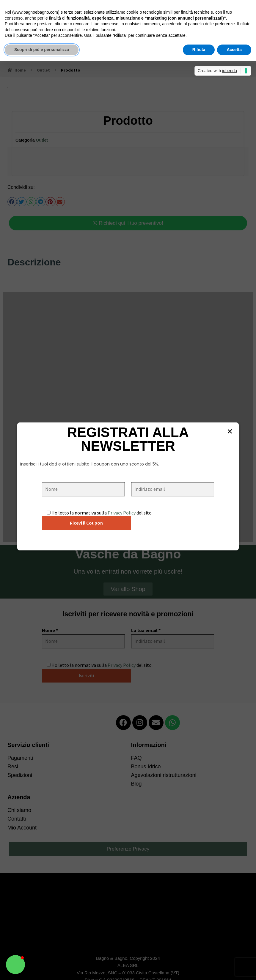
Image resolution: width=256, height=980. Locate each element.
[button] (15, 965)
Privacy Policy (122, 513)
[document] (128, 490)
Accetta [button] (234, 50)
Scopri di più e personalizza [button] (42, 50)
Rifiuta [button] (199, 50)
